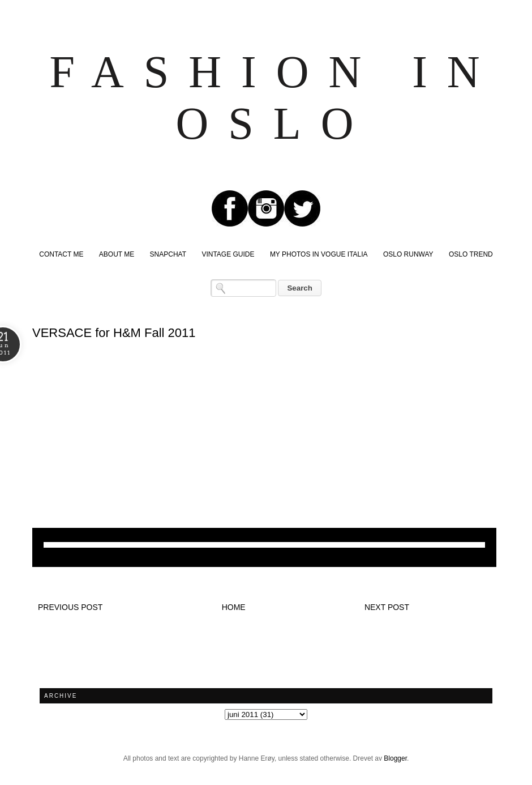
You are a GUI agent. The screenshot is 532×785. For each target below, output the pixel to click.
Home (234, 607)
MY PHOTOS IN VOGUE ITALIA (319, 254)
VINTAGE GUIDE (228, 254)
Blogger (395, 758)
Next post (387, 607)
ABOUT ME (117, 254)
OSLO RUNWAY (408, 254)
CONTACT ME (61, 254)
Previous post (70, 607)
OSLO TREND (471, 254)
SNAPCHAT (168, 254)
